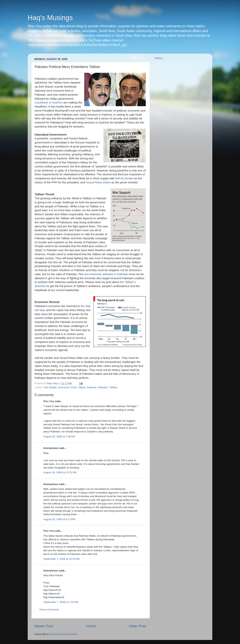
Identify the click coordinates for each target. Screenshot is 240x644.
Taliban (113, 387)
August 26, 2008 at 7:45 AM (59, 437)
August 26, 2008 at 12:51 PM (60, 472)
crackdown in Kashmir (49, 103)
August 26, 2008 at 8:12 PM (59, 519)
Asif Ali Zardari (124, 178)
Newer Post (44, 626)
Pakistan (103, 387)
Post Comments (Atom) (64, 634)
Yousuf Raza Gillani (98, 182)
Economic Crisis (68, 387)
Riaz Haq (49, 401)
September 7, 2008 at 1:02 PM (61, 602)
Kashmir (92, 387)
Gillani (82, 387)
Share (158, 58)
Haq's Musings (50, 18)
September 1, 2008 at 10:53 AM (61, 559)
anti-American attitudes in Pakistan (106, 274)
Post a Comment (49, 610)
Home (91, 626)
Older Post (137, 626)
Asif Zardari (50, 387)
